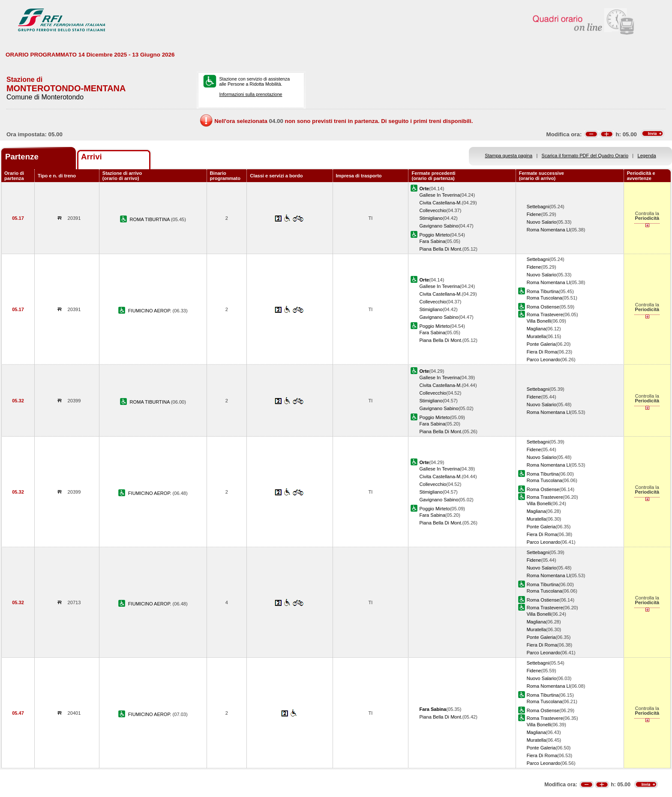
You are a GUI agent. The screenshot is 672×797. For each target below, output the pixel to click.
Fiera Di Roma (542, 352)
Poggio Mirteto (434, 235)
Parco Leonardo (544, 360)
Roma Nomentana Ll (549, 230)
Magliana (536, 329)
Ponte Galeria (541, 344)
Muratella (537, 336)
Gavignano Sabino (439, 226)
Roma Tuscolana (544, 298)
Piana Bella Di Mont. (441, 249)
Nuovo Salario (542, 222)
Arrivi (91, 157)
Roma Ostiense (543, 307)
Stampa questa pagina (508, 156)
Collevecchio (433, 210)
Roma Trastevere (545, 315)
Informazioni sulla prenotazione (250, 94)
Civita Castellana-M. (440, 203)
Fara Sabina (432, 241)
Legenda (647, 156)
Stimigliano (431, 218)
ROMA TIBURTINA (150, 219)
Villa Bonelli (539, 321)
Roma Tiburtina (543, 291)
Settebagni (538, 207)
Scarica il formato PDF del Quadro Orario (585, 156)
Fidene (534, 214)
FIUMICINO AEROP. (150, 311)
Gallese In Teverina (439, 195)
